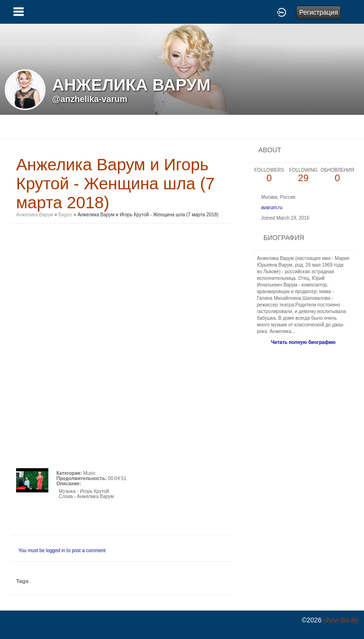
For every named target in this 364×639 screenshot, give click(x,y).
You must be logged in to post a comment (62, 551)
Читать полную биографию (303, 342)
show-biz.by (341, 620)
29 (303, 175)
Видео (65, 215)
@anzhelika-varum (90, 99)
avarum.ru (272, 208)
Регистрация (318, 12)
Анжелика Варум (35, 215)
